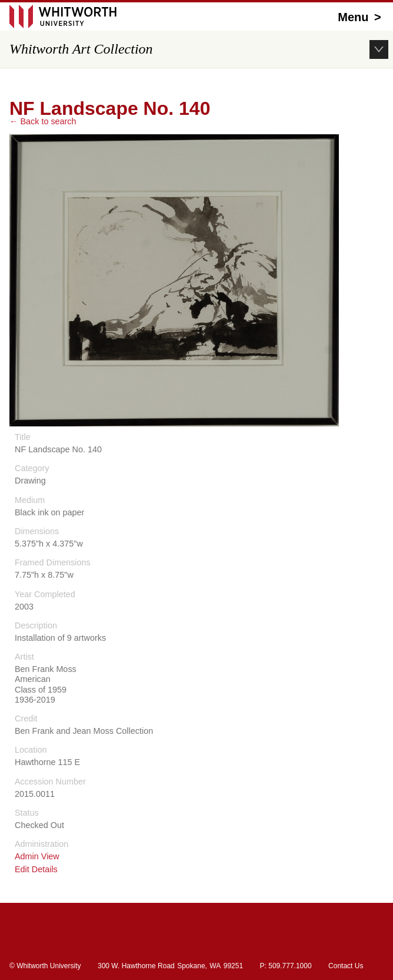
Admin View (37, 857)
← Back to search (43, 121)
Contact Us (346, 966)
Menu (361, 17)
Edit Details (36, 870)
